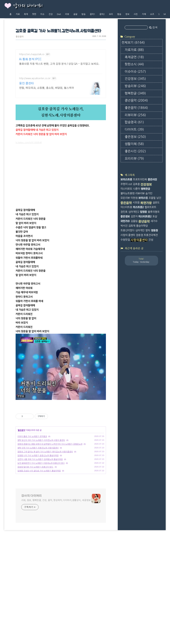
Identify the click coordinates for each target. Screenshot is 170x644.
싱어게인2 (134, 354)
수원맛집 (125, 382)
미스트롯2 (138, 349)
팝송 (119, 14)
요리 (111, 14)
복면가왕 (146, 345)
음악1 (92, 14)
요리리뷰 (134, 201)
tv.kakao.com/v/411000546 (29, 198)
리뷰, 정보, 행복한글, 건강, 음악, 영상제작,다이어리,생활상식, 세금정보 (56, 602)
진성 (151, 382)
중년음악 (136, 143)
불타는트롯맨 (127, 335)
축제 (26, 14)
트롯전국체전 (151, 377)
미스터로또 (126, 331)
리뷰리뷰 (135, 158)
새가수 (154, 363)
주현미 (124, 326)
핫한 (34, 14)
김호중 (136, 326)
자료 (18, 14)
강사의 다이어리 (28, 6)
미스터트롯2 (145, 359)
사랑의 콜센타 (128, 377)
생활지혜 (134, 187)
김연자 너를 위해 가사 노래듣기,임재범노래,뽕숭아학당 (40, 561)
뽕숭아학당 (142, 368)
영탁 (148, 373)
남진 (159, 340)
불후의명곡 (154, 354)
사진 (136, 14)
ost (130, 326)
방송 (84, 14)
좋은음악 (20, 37)
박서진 (124, 368)
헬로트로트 (150, 349)
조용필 (152, 340)
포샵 (155, 359)
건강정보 (135, 121)
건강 (51, 14)
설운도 (156, 345)
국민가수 (125, 363)
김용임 (134, 363)
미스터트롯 (126, 349)
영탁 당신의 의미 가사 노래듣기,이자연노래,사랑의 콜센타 (41, 542)
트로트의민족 (140, 322)
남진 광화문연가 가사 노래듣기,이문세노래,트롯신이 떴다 (41, 565)
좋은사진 (135, 194)
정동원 (154, 373)
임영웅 (143, 354)
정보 (127, 14)
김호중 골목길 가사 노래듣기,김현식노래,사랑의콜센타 (58, 31)
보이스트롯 (126, 322)
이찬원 (134, 340)
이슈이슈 (135, 114)
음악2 (102, 14)
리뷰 (67, 14)
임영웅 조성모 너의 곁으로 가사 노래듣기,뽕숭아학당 (39, 573)
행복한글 (135, 136)
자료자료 (134, 93)
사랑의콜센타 (139, 382)
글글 (75, 14)
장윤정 (139, 377)
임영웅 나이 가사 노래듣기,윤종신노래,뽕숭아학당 (38, 557)
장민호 (124, 354)
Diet (59, 14)
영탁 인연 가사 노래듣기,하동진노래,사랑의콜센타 (38, 550)
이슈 (42, 14)
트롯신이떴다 (127, 373)
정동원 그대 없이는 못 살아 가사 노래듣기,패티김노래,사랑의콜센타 (45, 554)
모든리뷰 (125, 340)
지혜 (144, 14)
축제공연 (134, 100)
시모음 (136, 345)
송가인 (149, 335)
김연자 (134, 359)
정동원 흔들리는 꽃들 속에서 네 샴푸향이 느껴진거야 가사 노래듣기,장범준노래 (50, 546)
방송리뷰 (135, 129)
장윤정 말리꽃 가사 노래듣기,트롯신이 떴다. (35, 569)
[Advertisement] (61, 79)
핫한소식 (134, 107)
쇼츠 (152, 14)
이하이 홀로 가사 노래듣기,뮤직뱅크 (32, 538)
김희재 (132, 368)
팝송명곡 (134, 165)
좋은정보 (135, 179)
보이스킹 (143, 340)
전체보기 (133, 85)
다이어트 (134, 172)
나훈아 (136, 331)
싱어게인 (140, 373)
